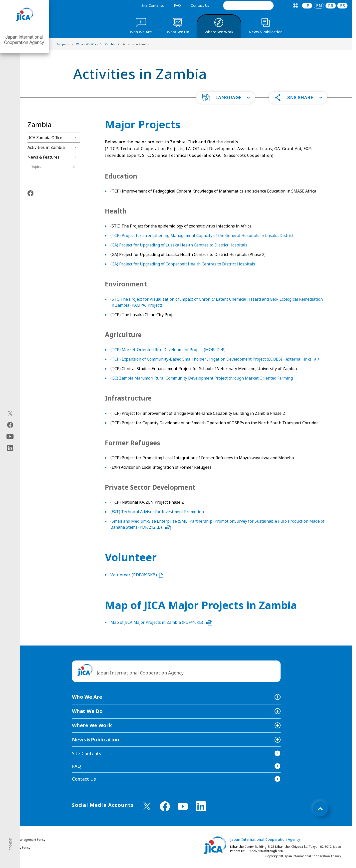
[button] (226, 98)
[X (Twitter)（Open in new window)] (10, 414)
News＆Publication (96, 740)
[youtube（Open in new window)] (10, 437)
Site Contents (153, 5)
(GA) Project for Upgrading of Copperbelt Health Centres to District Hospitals (183, 264)
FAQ (177, 5)
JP (307, 6)
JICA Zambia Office (45, 138)
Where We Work (92, 725)
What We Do (87, 711)
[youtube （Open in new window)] (183, 806)
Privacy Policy (21, 848)
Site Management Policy (28, 840)
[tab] (295, 6)
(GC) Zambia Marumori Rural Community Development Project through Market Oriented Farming (202, 378)
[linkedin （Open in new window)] (201, 806)
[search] (248, 5)
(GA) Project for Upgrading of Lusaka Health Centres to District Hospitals (179, 245)
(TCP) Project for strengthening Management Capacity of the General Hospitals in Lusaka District (202, 235)
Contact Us (200, 5)
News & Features (43, 157)
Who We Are (87, 697)
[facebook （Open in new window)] (165, 806)
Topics (36, 167)
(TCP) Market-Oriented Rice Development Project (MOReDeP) (168, 350)
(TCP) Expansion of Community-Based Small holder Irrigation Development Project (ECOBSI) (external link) (215, 359)
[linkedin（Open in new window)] (10, 448)
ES (343, 6)
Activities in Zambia (46, 147)
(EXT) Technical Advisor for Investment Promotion (157, 512)
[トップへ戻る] (320, 809)
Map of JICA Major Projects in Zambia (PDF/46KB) (161, 622)
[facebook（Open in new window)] (10, 425)
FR (331, 6)
